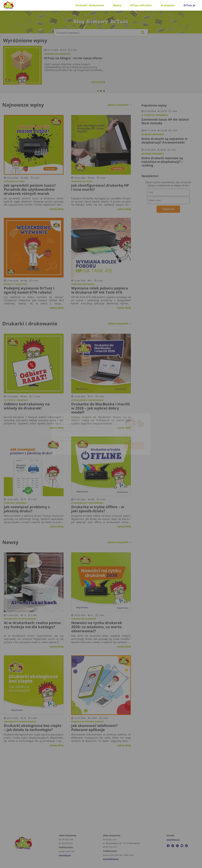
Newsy (117, 5)
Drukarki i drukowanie (90, 5)
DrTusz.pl (189, 5)
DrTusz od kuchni (141, 5)
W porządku (134, 445)
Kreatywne (168, 5)
